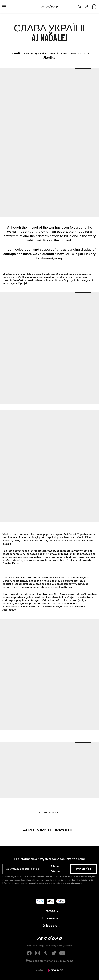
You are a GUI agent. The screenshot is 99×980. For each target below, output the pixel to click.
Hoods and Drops (53, 274)
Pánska (55, 866)
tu (82, 883)
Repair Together (78, 534)
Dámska (56, 871)
